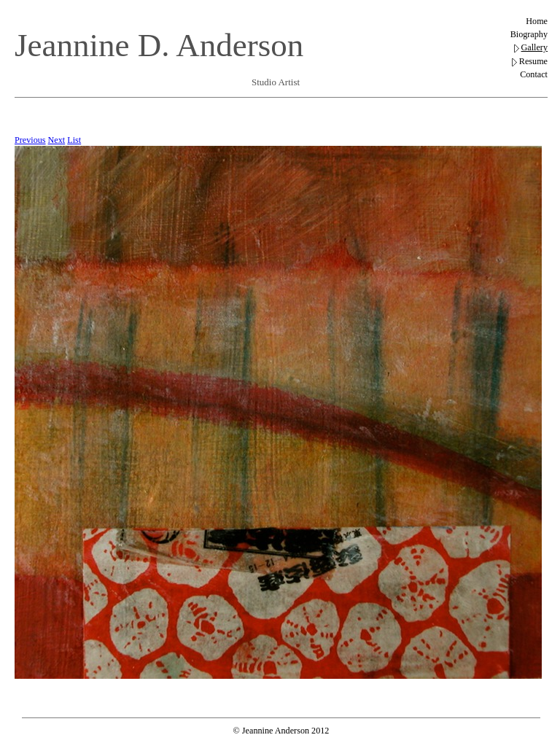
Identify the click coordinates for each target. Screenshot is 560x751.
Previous (30, 140)
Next (57, 140)
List (74, 140)
